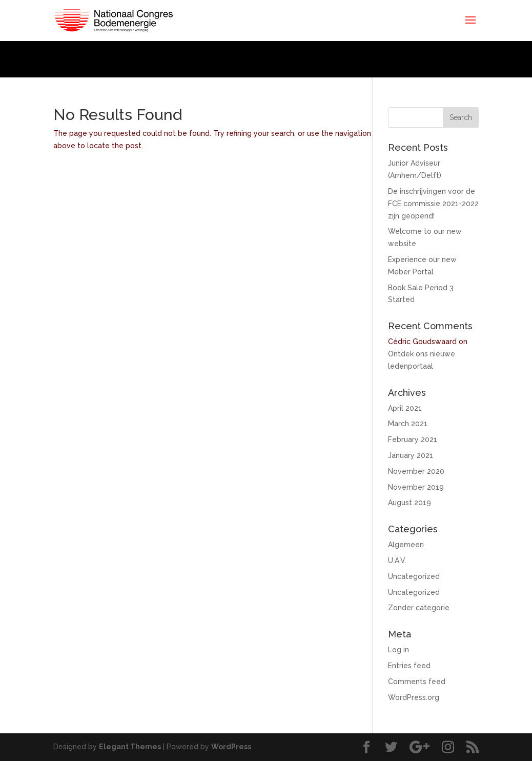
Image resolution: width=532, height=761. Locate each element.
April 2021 (405, 408)
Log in (398, 650)
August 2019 (410, 503)
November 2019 (416, 487)
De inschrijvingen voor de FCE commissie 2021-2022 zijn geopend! (433, 204)
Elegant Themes (130, 747)
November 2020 (416, 471)
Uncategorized (414, 576)
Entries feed (409, 666)
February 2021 (413, 439)
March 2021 (408, 424)
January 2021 (411, 455)
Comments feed (417, 682)
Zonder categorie (419, 608)
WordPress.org (414, 697)
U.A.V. (397, 560)
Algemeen (406, 545)
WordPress (231, 747)
